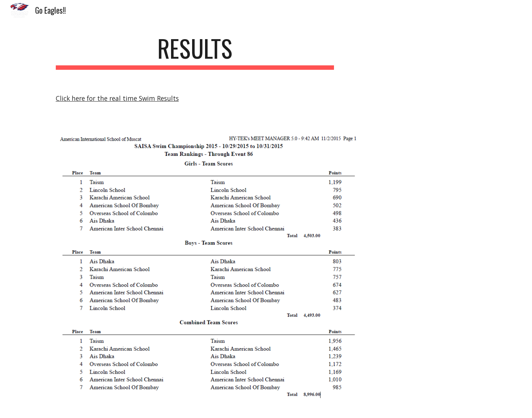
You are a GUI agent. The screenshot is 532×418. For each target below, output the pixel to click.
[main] (195, 52)
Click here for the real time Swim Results (117, 98)
